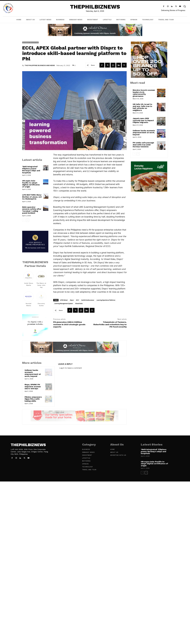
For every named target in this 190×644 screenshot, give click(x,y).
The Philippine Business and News (40, 65)
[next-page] (28, 220)
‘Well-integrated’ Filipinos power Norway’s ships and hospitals (31, 170)
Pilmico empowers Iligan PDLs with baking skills (33, 399)
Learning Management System (63, 303)
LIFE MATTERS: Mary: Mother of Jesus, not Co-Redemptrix (32, 197)
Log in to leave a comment (71, 368)
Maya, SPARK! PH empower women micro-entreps (33, 387)
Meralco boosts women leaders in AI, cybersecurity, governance (144, 93)
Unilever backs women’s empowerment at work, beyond (33, 373)
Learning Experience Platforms (106, 300)
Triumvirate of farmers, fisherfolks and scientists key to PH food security (110, 324)
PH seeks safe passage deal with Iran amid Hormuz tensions (143, 145)
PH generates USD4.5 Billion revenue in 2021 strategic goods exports (69, 324)
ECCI (77, 300)
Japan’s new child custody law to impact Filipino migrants (143, 120)
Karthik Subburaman (88, 300)
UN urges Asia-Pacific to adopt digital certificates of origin (31, 184)
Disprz (72, 300)
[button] (185, 6)
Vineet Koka (79, 303)
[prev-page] (24, 220)
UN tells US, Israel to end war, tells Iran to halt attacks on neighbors (142, 107)
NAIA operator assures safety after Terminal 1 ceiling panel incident (32, 210)
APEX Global (64, 300)
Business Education (30, 42)
